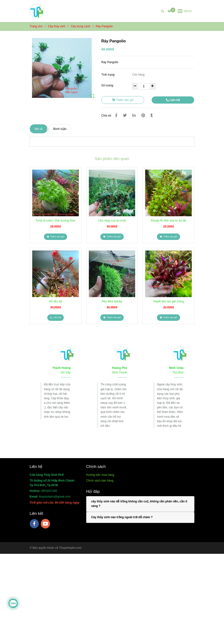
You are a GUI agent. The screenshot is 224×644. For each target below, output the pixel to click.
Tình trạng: (109, 75)
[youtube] (45, 524)
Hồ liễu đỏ (56, 301)
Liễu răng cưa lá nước (112, 221)
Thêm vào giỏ (123, 100)
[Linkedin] (134, 115)
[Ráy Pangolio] (37, 11)
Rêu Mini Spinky (112, 301)
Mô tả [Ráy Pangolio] (39, 129)
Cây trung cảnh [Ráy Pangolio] (80, 26)
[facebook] (34, 524)
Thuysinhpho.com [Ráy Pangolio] (70, 548)
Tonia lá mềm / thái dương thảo (55, 221)
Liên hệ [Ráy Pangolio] (173, 100)
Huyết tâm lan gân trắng (168, 301)
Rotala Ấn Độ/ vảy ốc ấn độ (169, 221)
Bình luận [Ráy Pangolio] (60, 129)
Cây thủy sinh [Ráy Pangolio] (57, 26)
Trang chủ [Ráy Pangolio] (36, 26)
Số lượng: (108, 85)
